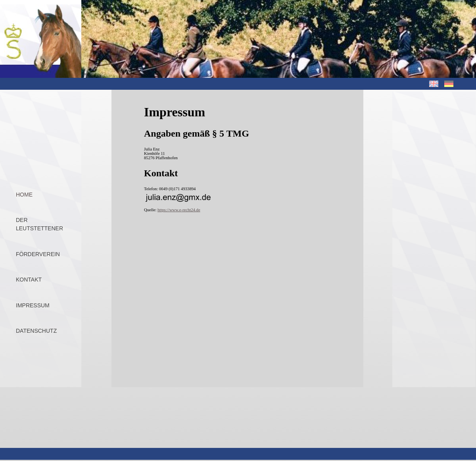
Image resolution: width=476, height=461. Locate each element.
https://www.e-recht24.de (179, 210)
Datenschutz (36, 331)
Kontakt (29, 280)
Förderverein (38, 254)
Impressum (33, 305)
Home (24, 195)
